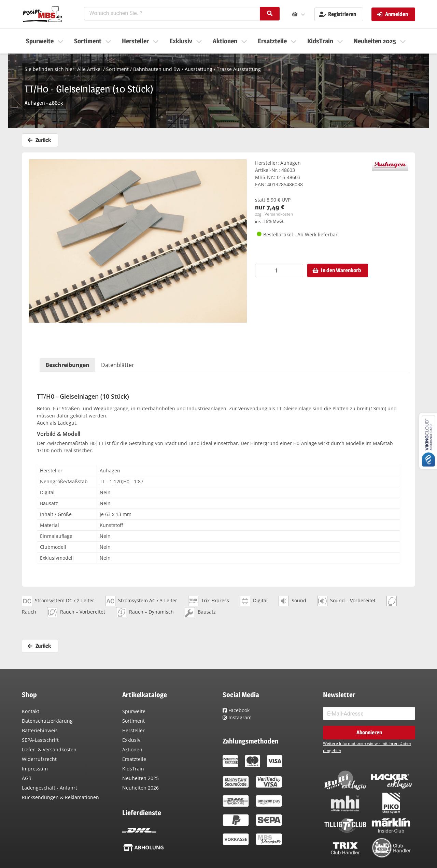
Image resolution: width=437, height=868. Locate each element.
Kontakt (31, 711)
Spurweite (134, 711)
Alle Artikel (89, 69)
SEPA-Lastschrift (40, 740)
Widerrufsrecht (39, 759)
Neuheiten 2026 (140, 788)
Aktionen (132, 749)
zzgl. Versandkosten (274, 214)
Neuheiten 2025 (140, 778)
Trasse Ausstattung (239, 69)
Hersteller (133, 730)
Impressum (35, 769)
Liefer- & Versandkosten (49, 749)
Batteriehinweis (40, 730)
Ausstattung (199, 69)
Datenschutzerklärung (47, 721)
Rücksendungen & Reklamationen (60, 797)
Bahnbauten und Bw (157, 69)
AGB (27, 778)
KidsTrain (133, 769)
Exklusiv (131, 740)
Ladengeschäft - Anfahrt (50, 788)
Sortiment (117, 69)
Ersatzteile (134, 759)
